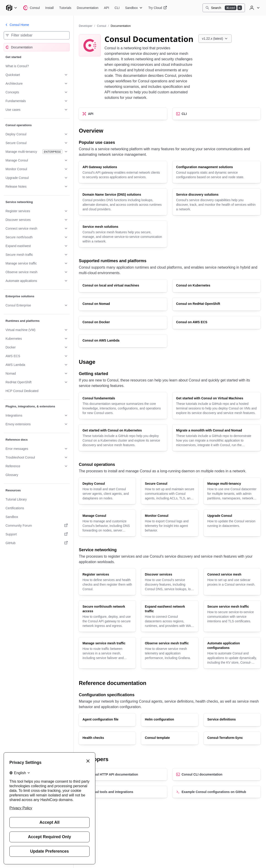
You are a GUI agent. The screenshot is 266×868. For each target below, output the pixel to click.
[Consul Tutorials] (65, 8)
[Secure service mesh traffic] (232, 616)
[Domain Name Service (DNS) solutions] (123, 202)
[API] (123, 114)
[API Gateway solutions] (123, 172)
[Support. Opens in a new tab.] (37, 534)
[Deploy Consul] (107, 491)
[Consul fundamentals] (123, 406)
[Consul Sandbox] (134, 8)
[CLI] (217, 114)
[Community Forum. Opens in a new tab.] (37, 526)
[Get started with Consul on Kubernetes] (123, 438)
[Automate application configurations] (232, 653)
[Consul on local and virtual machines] (123, 286)
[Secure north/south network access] (107, 616)
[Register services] (107, 582)
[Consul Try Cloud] (158, 8)
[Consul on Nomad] (123, 304)
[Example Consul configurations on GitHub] (217, 792)
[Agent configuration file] (107, 720)
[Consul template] (170, 738)
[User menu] (254, 8)
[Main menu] (11, 8)
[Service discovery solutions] (217, 202)
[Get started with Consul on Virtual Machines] (217, 406)
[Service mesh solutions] (123, 234)
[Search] (224, 8)
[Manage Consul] (107, 523)
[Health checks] (107, 738)
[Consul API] (107, 8)
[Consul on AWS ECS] (217, 323)
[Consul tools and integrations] (123, 792)
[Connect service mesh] (232, 582)
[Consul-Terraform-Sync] (232, 738)
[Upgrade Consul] (232, 523)
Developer (86, 26)
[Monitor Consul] (170, 523)
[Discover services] (170, 582)
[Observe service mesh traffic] (170, 653)
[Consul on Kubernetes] (217, 286)
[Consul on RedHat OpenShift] (217, 304)
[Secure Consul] (170, 491)
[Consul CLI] (117, 8)
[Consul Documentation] (88, 8)
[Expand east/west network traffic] (170, 616)
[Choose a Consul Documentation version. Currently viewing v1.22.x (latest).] (215, 39)
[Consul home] (31, 8)
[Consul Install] (50, 8)
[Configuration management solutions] (217, 172)
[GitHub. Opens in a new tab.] (37, 543)
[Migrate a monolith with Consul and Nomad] (217, 438)
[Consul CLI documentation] (217, 774)
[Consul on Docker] (123, 323)
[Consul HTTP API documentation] (123, 774)
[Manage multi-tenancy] (232, 491)
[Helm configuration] (170, 720)
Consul (101, 26)
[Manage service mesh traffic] (107, 653)
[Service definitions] (232, 720)
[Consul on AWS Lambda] (123, 341)
